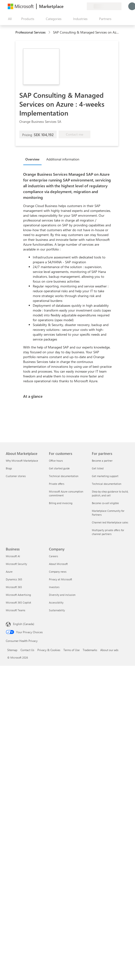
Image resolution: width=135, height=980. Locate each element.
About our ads (109, 650)
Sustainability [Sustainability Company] (57, 610)
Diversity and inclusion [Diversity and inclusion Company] (62, 595)
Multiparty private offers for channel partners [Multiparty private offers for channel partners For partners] (108, 532)
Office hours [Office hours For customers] (56, 461)
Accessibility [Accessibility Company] (56, 602)
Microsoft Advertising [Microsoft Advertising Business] (18, 595)
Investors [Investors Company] (54, 587)
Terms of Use (71, 650)
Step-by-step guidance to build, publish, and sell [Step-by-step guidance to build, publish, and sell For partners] (110, 493)
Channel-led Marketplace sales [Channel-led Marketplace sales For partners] (110, 522)
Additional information (63, 159)
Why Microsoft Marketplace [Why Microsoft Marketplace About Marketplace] (22, 461)
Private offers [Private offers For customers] (57, 484)
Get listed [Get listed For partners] (98, 468)
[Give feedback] (66, 6)
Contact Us (27, 650)
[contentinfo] (50, 32)
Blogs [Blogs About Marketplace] (9, 468)
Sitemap (12, 650)
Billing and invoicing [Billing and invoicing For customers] (61, 503)
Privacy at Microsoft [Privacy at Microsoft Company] (61, 579)
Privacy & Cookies (49, 650)
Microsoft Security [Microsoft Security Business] (16, 564)
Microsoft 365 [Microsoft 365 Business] (14, 587)
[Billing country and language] (104, 6)
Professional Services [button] (30, 32)
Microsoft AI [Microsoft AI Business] (13, 556)
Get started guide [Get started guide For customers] (59, 468)
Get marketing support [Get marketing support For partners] (105, 476)
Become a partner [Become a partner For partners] (102, 461)
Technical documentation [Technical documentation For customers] (64, 476)
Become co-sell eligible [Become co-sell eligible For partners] (105, 503)
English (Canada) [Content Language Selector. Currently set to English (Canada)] (24, 624)
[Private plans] (83, 6)
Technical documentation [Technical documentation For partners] (107, 484)
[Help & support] (71, 6)
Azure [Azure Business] (9, 572)
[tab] (34, 159)
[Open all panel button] (9, 19)
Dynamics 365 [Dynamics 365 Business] (14, 579)
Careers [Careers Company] (54, 556)
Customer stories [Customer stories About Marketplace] (16, 476)
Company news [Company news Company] (58, 572)
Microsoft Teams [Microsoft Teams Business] (16, 610)
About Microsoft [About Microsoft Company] (58, 564)
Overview (32, 159)
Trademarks (90, 650)
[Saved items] (77, 6)
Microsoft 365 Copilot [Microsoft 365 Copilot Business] (18, 602)
